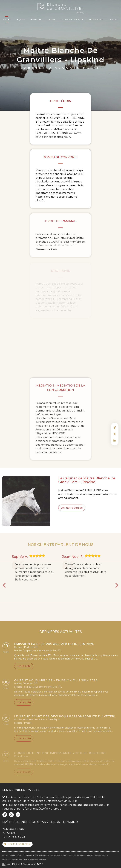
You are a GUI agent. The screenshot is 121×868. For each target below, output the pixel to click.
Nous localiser (19, 844)
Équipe (21, 20)
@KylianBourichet (55, 805)
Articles (43, 859)
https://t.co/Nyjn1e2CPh (62, 801)
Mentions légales (31, 859)
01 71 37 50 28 (17, 837)
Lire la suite (24, 667)
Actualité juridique (72, 20)
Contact (114, 20)
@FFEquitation (12, 801)
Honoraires (96, 20)
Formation (6, 859)
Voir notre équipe (72, 513)
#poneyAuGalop (88, 797)
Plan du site (17, 859)
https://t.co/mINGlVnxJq (46, 809)
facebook (115, 428)
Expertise (36, 20)
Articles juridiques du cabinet (81, 855)
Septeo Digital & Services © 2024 (23, 864)
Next (117, 590)
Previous (4, 590)
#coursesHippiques (23, 797)
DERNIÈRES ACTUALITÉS (61, 637)
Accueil (7, 20)
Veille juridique (101, 855)
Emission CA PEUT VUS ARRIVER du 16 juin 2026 (54, 645)
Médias (51, 20)
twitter (115, 434)
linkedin (115, 440)
